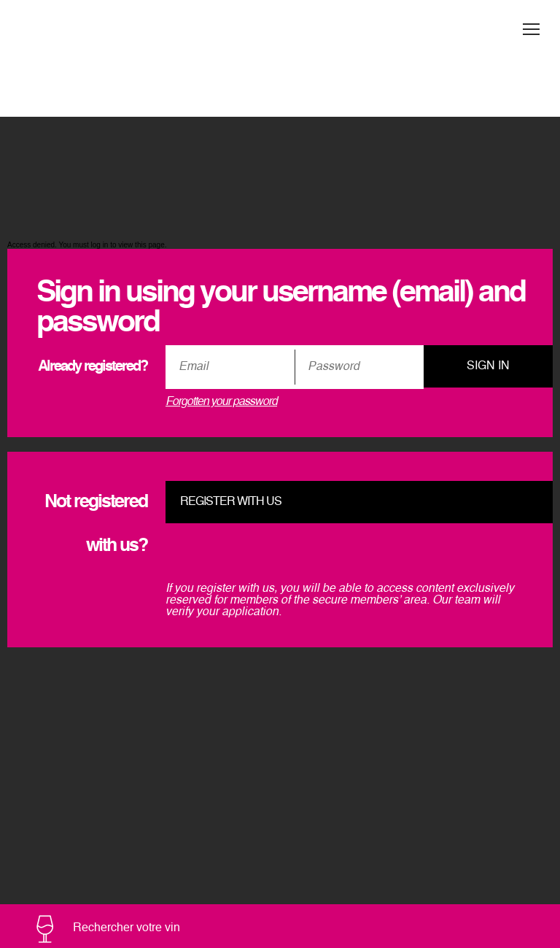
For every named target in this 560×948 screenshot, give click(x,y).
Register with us (231, 502)
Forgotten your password (221, 402)
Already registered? (93, 367)
